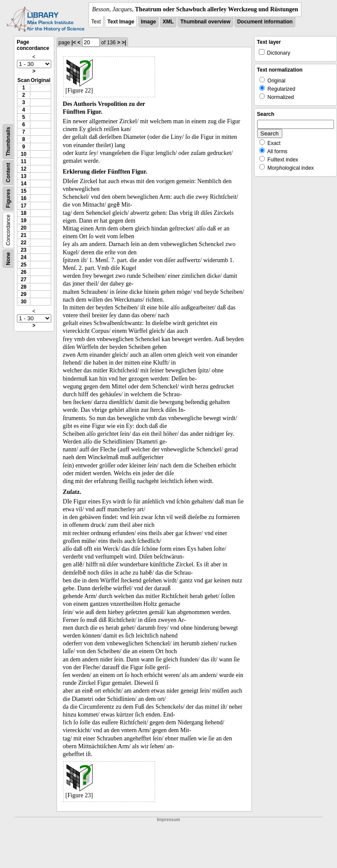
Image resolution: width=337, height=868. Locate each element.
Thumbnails (8, 141)
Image (149, 22)
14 (24, 184)
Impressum (168, 820)
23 (24, 250)
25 (24, 265)
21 (24, 235)
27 (24, 279)
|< (74, 43)
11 (24, 161)
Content (8, 173)
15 (24, 191)
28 (24, 287)
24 (24, 257)
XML (168, 22)
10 (24, 154)
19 (24, 220)
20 (24, 228)
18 (24, 213)
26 (24, 272)
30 (24, 302)
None (8, 259)
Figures (8, 199)
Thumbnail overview (205, 22)
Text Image (121, 22)
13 (24, 176)
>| (124, 43)
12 (24, 169)
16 (24, 198)
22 (24, 243)
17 (24, 206)
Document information (265, 22)
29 (24, 294)
